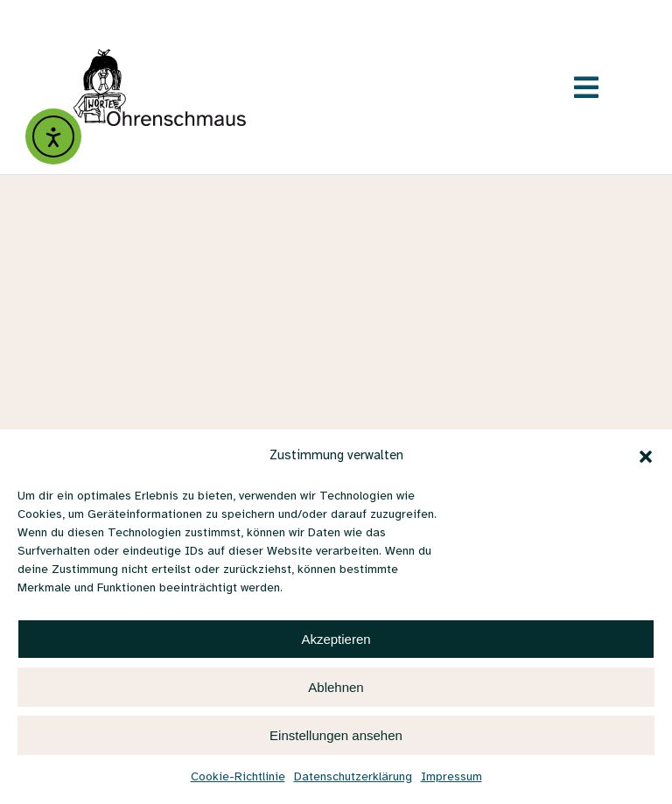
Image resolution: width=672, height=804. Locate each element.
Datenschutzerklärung (353, 777)
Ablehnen (336, 687)
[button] (646, 457)
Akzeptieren (336, 639)
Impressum (451, 777)
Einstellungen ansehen (336, 735)
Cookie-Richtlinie (238, 777)
